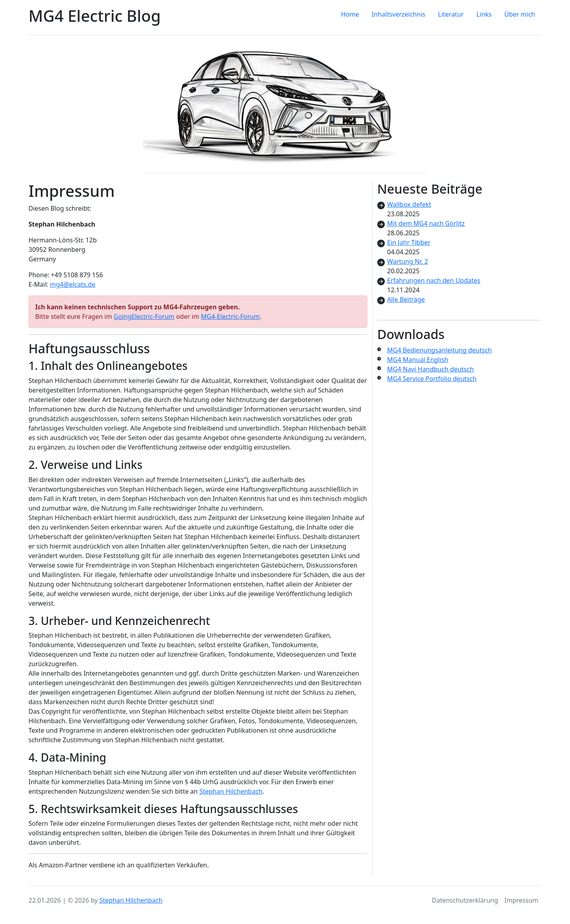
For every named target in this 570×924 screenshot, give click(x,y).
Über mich (520, 14)
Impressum (521, 900)
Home (350, 14)
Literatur (451, 14)
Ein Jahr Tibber (409, 242)
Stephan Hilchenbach (231, 791)
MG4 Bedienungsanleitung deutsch (440, 350)
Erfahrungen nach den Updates (434, 280)
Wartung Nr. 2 (408, 261)
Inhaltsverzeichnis (398, 14)
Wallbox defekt (409, 204)
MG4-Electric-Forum (230, 316)
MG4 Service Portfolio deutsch (432, 379)
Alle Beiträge (406, 299)
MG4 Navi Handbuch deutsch (430, 369)
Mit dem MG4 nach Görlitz (426, 223)
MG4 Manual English (418, 360)
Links (484, 14)
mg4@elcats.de (73, 284)
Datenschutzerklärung (465, 900)
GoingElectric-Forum (144, 316)
